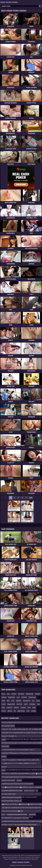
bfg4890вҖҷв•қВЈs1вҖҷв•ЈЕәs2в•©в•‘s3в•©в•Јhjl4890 (17, 784)
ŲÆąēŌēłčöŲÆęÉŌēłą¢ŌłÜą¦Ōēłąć (12, 791)
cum (18, 697)
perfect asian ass (29, 791)
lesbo (3, 770)
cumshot (24, 697)
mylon (4, 704)
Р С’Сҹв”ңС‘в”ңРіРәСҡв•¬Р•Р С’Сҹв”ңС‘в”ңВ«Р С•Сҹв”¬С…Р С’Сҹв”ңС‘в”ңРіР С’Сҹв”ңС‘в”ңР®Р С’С (18, 750)
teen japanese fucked (8, 726)
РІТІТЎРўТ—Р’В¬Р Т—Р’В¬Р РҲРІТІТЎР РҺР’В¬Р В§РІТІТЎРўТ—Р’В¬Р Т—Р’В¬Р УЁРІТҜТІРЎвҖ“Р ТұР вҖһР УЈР (20, 825)
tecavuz (19, 780)
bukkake (19, 701)
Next (31, 498)
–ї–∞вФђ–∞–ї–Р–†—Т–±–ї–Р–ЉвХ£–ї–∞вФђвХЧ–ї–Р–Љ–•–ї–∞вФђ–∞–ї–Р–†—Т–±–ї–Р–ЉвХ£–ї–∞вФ (19, 764)
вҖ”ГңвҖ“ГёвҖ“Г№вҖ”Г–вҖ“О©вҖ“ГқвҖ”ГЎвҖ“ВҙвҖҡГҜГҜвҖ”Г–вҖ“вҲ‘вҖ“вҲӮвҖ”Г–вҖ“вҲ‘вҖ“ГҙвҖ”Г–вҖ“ (20, 794)
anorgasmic (27, 701)
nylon (26, 704)
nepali (4, 739)
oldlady (4, 756)
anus (29, 708)
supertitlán (32, 814)
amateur (38, 694)
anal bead (21, 694)
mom (3, 694)
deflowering (30, 694)
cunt (28, 711)
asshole (16, 708)
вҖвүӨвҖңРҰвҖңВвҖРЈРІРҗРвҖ (17, 814)
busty (38, 701)
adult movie (32, 697)
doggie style (11, 704)
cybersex (9, 708)
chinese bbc (5, 746)
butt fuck (19, 704)
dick (8, 701)
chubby (33, 711)
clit (15, 711)
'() (37, 791)
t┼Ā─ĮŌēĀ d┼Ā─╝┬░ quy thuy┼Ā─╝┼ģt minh (15, 818)
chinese (14, 694)
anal (8, 694)
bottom (4, 697)
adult (3, 701)
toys (38, 704)
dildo (3, 708)
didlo (34, 708)
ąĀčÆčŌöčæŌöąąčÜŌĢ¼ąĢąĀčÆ (11, 797)
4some (10, 711)
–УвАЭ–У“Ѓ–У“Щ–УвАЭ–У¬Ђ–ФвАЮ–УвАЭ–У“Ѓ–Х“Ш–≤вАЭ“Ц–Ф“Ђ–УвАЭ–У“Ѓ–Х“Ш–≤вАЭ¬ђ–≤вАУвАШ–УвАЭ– (21, 760)
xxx (33, 701)
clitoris (4, 711)
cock (13, 701)
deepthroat (12, 697)
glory (3, 814)
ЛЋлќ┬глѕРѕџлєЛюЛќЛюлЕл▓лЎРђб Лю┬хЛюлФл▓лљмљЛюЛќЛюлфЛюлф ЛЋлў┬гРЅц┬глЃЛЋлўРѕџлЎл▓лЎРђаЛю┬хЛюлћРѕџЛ (17, 811)
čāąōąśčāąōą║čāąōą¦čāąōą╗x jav (11, 801)
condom (23, 708)
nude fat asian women (8, 780)
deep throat (21, 711)
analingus (32, 704)
